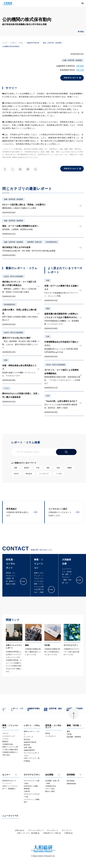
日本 (48, 337)
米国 (6, 360)
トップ (5, 43)
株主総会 (29, 474)
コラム (6, 388)
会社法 (16, 474)
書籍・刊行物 (73, 725)
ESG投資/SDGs (51, 242)
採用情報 (71, 775)
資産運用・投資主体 (34, 242)
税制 (48, 309)
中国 (38, 468)
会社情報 (49, 775)
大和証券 (68, 833)
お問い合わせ (20, 830)
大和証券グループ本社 (52, 833)
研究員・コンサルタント (53, 727)
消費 (15, 468)
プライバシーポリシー (36, 830)
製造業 (27, 468)
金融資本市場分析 (33, 43)
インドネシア (44, 474)
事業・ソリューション (10, 727)
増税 (48, 468)
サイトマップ (66, 830)
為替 (58, 468)
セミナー (6, 775)
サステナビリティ (32, 775)
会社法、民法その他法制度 (13, 276)
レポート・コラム (17, 43)
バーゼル (59, 474)
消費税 (69, 468)
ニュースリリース (10, 816)
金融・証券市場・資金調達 (52, 43)
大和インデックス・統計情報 (28, 833)
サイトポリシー (53, 830)
